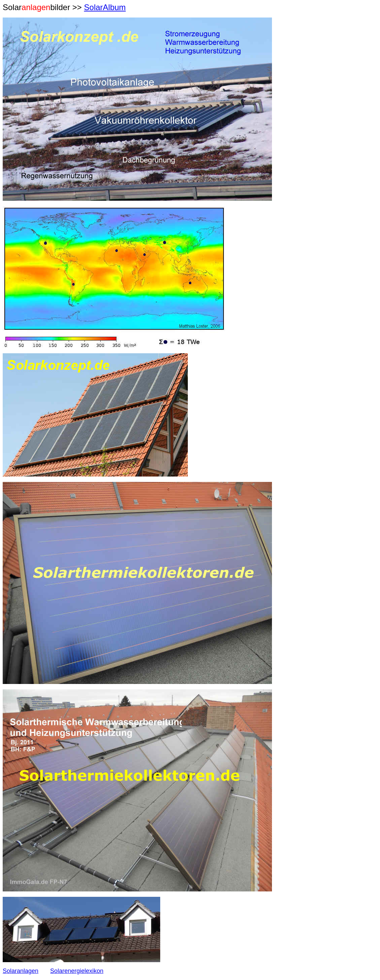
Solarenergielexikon (77, 971)
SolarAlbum (105, 7)
